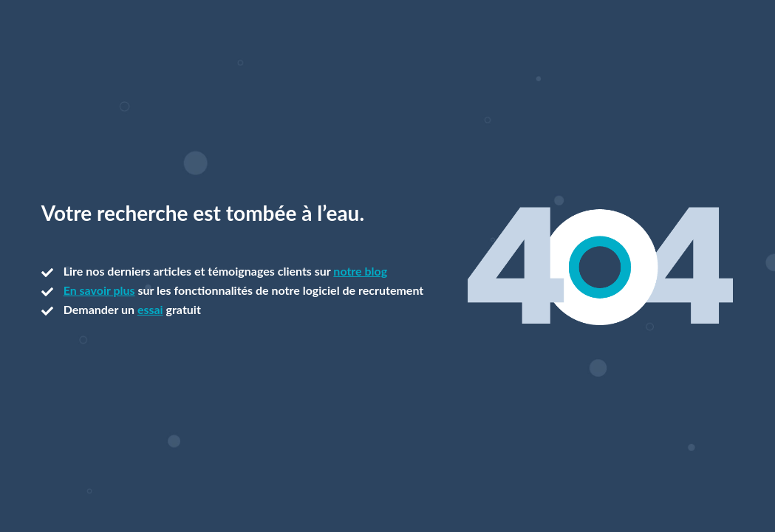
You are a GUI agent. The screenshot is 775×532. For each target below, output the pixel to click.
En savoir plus (99, 290)
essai (150, 309)
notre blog (360, 271)
